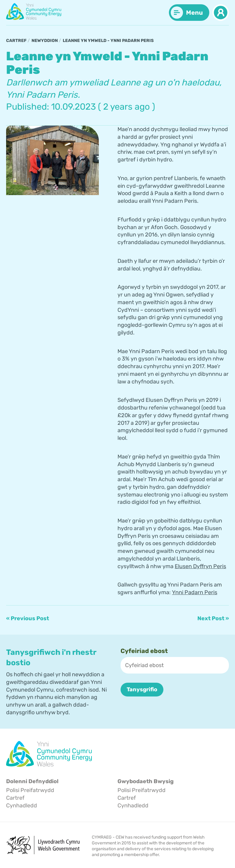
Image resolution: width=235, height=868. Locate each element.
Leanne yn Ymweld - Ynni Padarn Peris (108, 41)
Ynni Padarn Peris (195, 592)
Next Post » (213, 618)
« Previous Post (28, 618)
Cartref (16, 41)
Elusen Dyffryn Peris (200, 566)
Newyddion (45, 41)
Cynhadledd (22, 805)
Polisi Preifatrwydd (30, 790)
